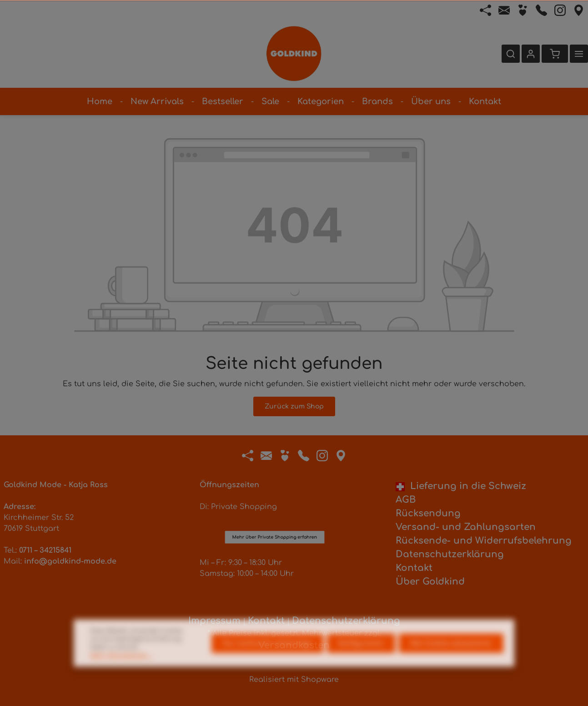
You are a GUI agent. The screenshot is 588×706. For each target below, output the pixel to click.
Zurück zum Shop (294, 406)
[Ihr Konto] (531, 54)
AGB (406, 500)
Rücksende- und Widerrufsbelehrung (484, 541)
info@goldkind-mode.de (70, 561)
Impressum (214, 621)
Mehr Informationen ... (121, 670)
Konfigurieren (361, 658)
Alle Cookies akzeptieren (451, 658)
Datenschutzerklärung (450, 554)
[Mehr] (579, 54)
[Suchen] (511, 54)
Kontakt (414, 568)
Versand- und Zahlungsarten (466, 527)
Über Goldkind (430, 582)
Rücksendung (428, 513)
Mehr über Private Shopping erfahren (275, 498)
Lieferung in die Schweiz (461, 486)
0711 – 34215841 (45, 550)
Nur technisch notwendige (267, 658)
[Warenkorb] (555, 54)
